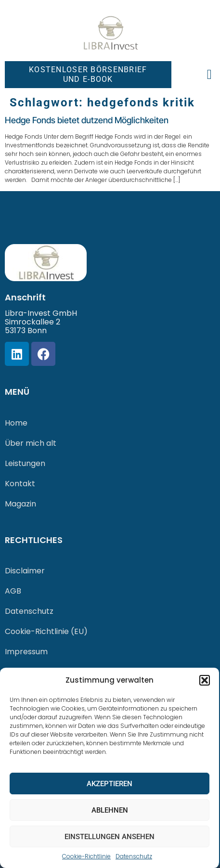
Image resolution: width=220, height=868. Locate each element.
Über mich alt (31, 443)
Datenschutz (134, 856)
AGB (13, 591)
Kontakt (20, 484)
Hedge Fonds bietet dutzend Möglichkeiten (87, 120)
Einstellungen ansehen (110, 837)
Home (16, 423)
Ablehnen (110, 810)
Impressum (26, 652)
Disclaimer (25, 571)
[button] (205, 680)
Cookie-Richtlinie (86, 856)
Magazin (20, 504)
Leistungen (25, 463)
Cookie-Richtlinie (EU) (46, 631)
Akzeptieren (110, 784)
